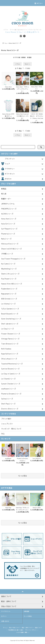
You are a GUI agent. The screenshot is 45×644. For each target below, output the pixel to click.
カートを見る (28, 616)
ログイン (4, 616)
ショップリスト (7, 424)
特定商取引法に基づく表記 (16, 630)
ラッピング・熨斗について (11, 429)
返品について (38, 628)
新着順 (29, 57)
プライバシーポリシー (31, 630)
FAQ (3, 434)
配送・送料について (27, 628)
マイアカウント (6, 611)
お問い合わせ (5, 621)
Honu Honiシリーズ (15, 43)
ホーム (5, 43)
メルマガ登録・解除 (22, 632)
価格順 (23, 57)
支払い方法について (14, 628)
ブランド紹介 (6, 419)
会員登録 (26, 611)
